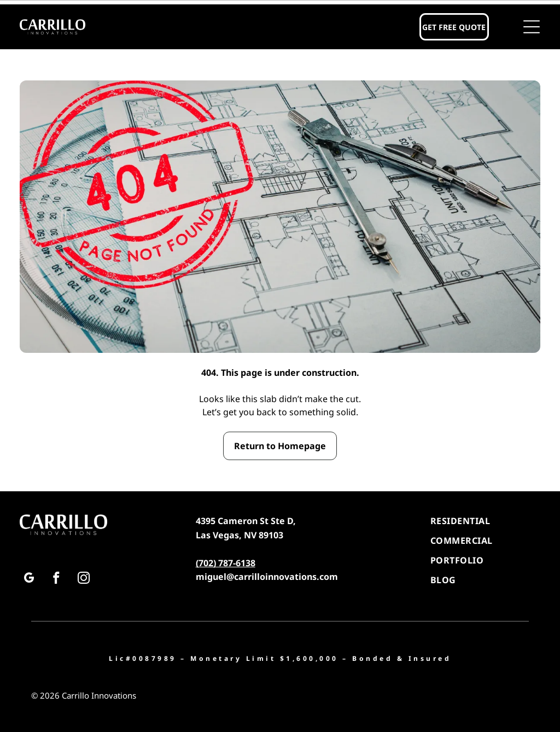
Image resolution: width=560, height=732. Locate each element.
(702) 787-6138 (226, 563)
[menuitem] (485, 521)
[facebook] (56, 579)
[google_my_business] (29, 579)
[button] (532, 27)
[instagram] (83, 579)
